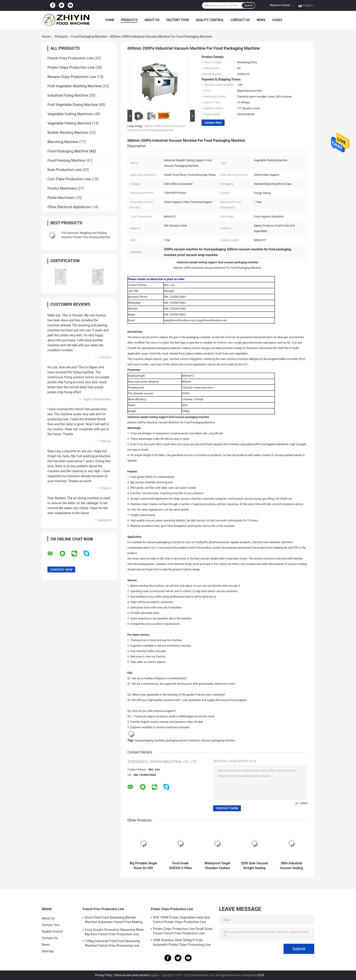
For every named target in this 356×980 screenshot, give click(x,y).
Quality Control (210, 20)
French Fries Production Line (70, 58)
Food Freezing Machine (66, 160)
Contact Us (240, 20)
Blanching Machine (63, 142)
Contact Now (213, 123)
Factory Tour (178, 20)
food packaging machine (149, 740)
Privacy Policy (104, 975)
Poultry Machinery (62, 188)
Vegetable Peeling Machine (69, 123)
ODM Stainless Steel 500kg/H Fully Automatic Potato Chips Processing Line (182, 942)
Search (248, 5)
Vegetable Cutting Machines (70, 114)
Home (110, 20)
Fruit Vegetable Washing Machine (74, 86)
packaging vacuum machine (182, 740)
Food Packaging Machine (89, 37)
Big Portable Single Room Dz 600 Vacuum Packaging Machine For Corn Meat (143, 866)
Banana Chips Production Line (72, 77)
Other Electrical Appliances (69, 207)
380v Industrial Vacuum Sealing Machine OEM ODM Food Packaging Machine (292, 866)
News (261, 20)
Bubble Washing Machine (68, 133)
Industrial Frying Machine (68, 95)
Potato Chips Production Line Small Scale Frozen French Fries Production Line (183, 931)
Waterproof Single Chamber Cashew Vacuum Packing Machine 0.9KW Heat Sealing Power (217, 866)
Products (129, 20)
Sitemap (48, 951)
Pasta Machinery (61, 198)
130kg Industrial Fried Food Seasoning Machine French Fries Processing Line (112, 943)
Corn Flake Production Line (69, 179)
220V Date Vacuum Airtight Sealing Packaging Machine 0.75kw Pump (254, 866)
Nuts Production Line (64, 170)
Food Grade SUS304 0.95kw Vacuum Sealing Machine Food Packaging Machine (180, 866)
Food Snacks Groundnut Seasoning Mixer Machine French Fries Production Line (114, 932)
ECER (261, 975)
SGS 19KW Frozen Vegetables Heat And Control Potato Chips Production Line (181, 920)
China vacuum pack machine (131, 975)
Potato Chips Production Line (71, 67)
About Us (152, 20)
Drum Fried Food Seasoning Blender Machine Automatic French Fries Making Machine (114, 920)
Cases (277, 20)
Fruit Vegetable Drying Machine (73, 105)
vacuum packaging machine (218, 740)
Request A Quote (280, 5)
